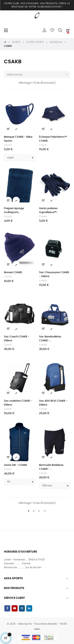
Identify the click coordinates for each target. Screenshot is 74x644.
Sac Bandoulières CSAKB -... (50, 339)
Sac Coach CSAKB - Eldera (17, 339)
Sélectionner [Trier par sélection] (38, 75)
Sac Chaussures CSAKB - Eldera (54, 274)
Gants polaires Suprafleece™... (49, 210)
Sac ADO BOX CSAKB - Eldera (53, 403)
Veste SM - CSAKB (15, 465)
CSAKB (8, 145)
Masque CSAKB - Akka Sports (18, 139)
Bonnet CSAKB (13, 272)
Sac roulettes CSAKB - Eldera (18, 403)
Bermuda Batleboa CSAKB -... (51, 467)
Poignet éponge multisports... (14, 210)
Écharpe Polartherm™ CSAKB (53, 139)
